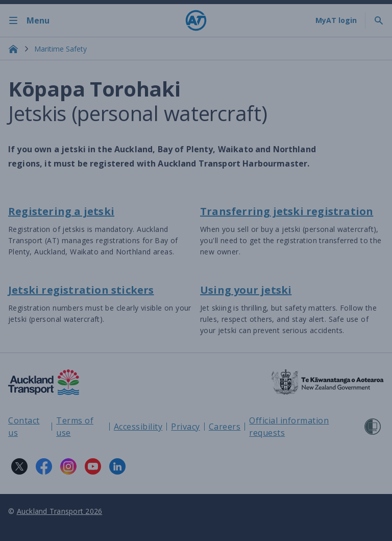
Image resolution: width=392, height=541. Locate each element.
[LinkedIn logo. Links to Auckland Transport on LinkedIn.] (117, 466)
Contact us (24, 427)
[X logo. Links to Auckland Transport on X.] (19, 466)
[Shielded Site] (373, 427)
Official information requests (289, 427)
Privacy (186, 427)
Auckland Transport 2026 (60, 511)
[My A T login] (336, 20)
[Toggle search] (379, 20)
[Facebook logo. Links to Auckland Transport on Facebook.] (44, 466)
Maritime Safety (60, 49)
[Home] (196, 20)
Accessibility (138, 427)
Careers (225, 427)
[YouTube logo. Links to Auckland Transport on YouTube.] (93, 466)
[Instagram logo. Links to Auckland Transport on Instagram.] (68, 466)
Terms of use (75, 427)
